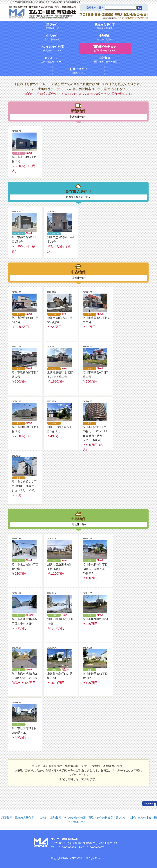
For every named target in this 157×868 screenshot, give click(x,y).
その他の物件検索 (75, 818)
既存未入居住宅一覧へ (78, 197)
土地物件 (56, 818)
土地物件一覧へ (78, 524)
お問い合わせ (81, 822)
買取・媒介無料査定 (101, 818)
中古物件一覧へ (78, 278)
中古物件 (42, 818)
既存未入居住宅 (25, 818)
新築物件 (7, 818)
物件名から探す (95, 8)
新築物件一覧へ (78, 117)
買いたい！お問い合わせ (131, 818)
